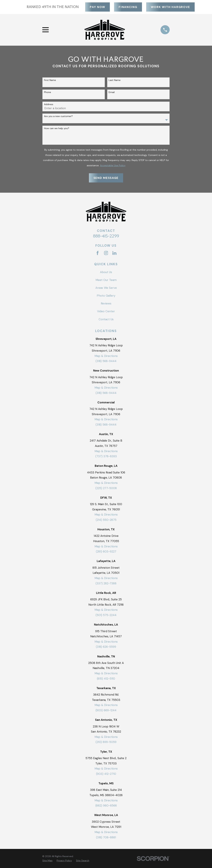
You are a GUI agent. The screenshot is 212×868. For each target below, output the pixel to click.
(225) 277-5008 (106, 488)
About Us (106, 272)
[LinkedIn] (114, 253)
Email (112, 92)
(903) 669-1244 (106, 710)
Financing (128, 7)
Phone (48, 92)
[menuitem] (47, 861)
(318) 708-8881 (106, 837)
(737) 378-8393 (106, 456)
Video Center (106, 311)
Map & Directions (106, 356)
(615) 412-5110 (106, 679)
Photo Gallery (106, 296)
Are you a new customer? (58, 116)
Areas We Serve (106, 288)
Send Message (106, 178)
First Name (50, 80)
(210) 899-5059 (106, 742)
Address (49, 104)
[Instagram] (106, 253)
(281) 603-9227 (106, 551)
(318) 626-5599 (106, 647)
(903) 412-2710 (106, 774)
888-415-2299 (106, 236)
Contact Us (106, 319)
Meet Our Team (106, 280)
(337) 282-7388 (106, 583)
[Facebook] (98, 253)
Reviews (106, 303)
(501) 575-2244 (106, 615)
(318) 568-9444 (106, 361)
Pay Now (97, 7)
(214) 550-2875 (106, 520)
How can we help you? (57, 128)
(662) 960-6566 (106, 805)
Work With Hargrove (170, 7)
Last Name (115, 80)
